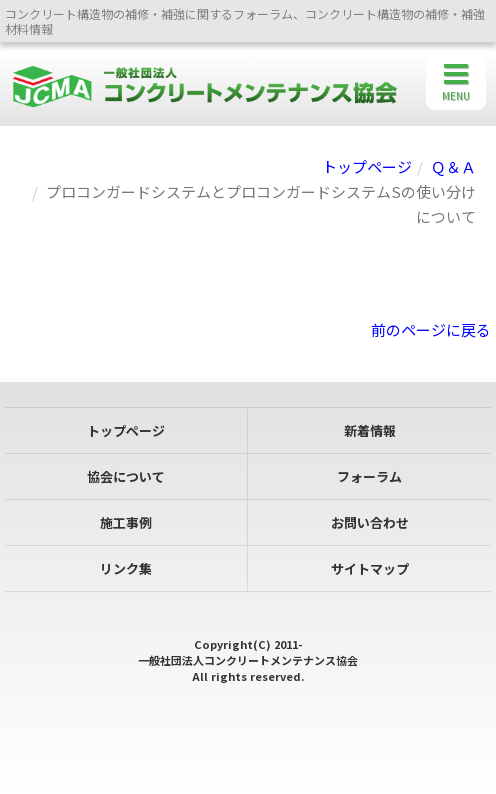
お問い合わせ (370, 522)
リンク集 (126, 568)
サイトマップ (370, 568)
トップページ (367, 166)
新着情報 (370, 430)
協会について (126, 476)
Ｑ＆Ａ (453, 166)
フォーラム (369, 476)
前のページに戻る (431, 329)
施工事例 (126, 522)
